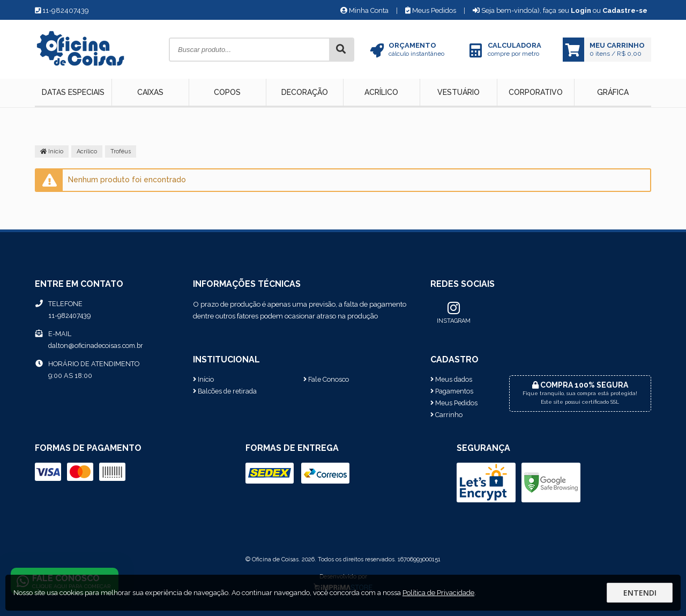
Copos (227, 92)
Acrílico (381, 92)
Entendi (640, 593)
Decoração (305, 92)
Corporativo (536, 92)
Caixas (150, 92)
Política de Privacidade (438, 593)
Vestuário (458, 92)
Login (581, 10)
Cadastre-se (625, 10)
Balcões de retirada (225, 391)
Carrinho (446, 415)
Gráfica (613, 92)
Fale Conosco (326, 379)
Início (52, 151)
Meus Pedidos (431, 10)
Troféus (121, 151)
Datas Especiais (73, 92)
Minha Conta (364, 10)
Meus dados (451, 379)
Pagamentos (452, 391)
